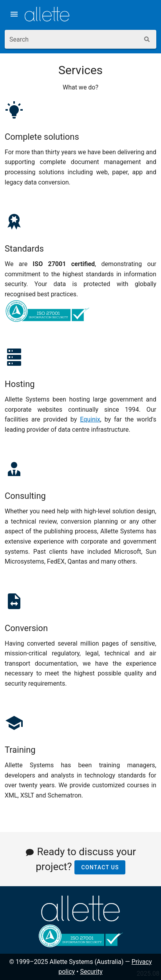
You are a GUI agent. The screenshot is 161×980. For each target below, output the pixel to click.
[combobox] (72, 39)
